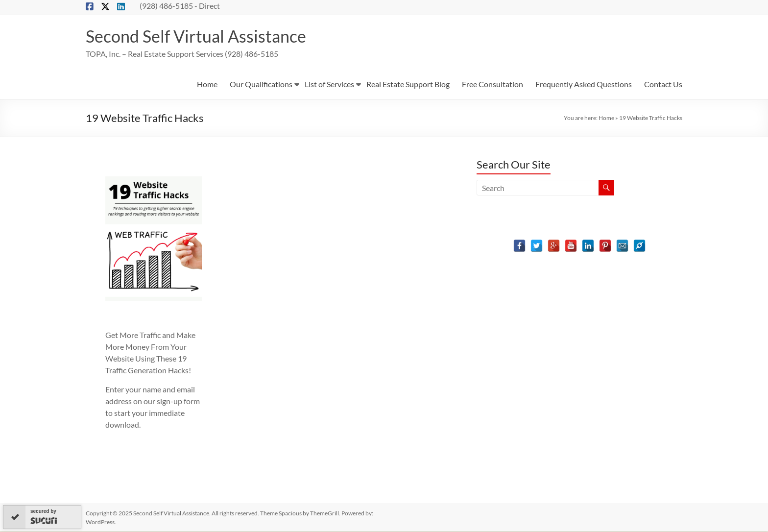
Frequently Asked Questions (584, 85)
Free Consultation (492, 85)
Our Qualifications (261, 85)
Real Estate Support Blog (408, 85)
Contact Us (663, 85)
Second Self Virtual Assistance (201, 36)
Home (207, 85)
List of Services (329, 85)
